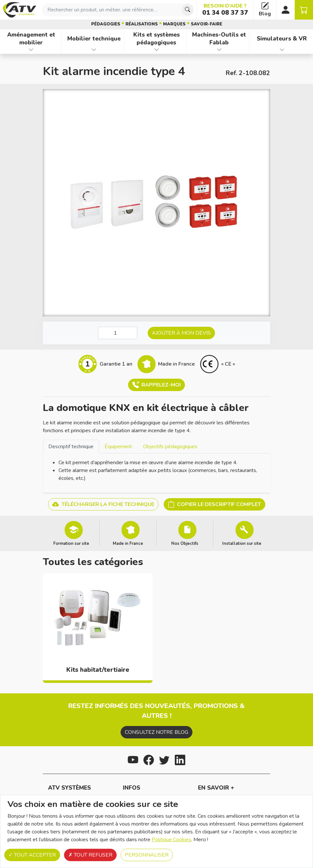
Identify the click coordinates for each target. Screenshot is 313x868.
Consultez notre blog (156, 732)
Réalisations (142, 24)
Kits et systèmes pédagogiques (156, 39)
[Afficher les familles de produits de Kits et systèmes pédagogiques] (157, 50)
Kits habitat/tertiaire (98, 670)
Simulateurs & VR (282, 39)
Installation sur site (242, 543)
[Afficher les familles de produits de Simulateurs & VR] (282, 50)
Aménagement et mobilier (31, 39)
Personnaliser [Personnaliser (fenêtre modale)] (147, 855)
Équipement (118, 447)
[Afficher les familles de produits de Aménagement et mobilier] (31, 50)
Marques (174, 24)
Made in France (128, 543)
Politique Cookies (171, 840)
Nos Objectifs (185, 543)
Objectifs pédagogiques (170, 447)
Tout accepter (32, 855)
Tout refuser (90, 855)
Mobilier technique (94, 39)
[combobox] (118, 10)
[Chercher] (188, 10)
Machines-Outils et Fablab (219, 39)
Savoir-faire (206, 24)
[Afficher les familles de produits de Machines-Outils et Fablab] (219, 50)
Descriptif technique (71, 447)
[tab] (71, 446)
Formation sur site (71, 543)
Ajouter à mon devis (181, 333)
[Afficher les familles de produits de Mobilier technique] (94, 50)
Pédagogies (106, 24)
